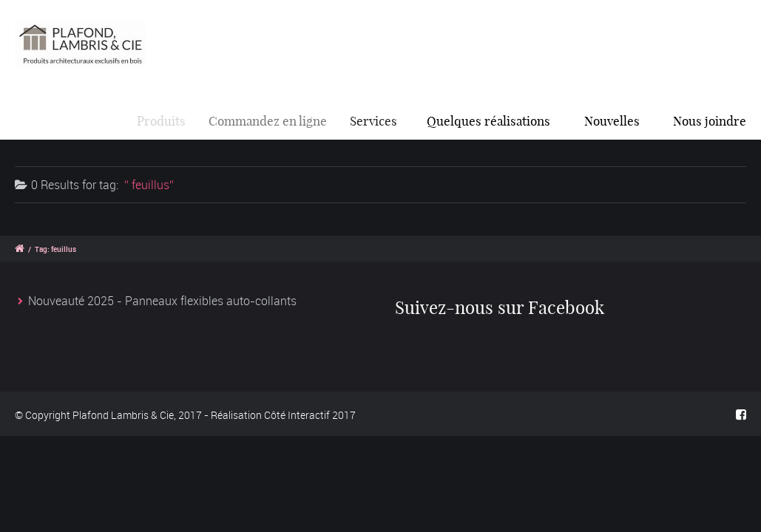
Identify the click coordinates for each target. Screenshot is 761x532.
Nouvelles (612, 121)
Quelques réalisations (490, 121)
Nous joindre (710, 121)
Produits (165, 121)
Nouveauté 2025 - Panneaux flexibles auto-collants (162, 301)
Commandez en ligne (274, 121)
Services (379, 121)
